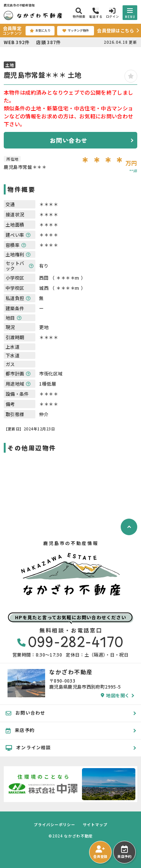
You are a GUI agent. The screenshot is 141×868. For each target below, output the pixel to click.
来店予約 (124, 852)
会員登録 (100, 852)
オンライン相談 (28, 747)
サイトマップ (95, 825)
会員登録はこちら (115, 30)
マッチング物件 (76, 31)
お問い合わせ (69, 140)
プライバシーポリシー (55, 825)
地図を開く (115, 695)
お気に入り (40, 31)
